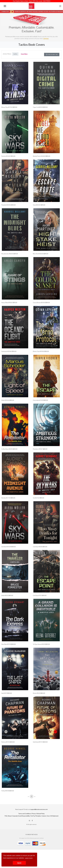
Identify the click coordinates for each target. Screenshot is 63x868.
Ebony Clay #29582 (39, 351)
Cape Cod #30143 (38, 107)
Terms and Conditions (25, 814)
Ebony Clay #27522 (7, 107)
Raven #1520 (37, 693)
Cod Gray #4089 (38, 547)
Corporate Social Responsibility (21, 816)
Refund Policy (41, 814)
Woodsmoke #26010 (7, 254)
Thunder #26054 (6, 205)
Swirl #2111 (4, 693)
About (10, 816)
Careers (44, 816)
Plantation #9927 (38, 449)
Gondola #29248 (6, 547)
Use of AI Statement (53, 816)
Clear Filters (24, 54)
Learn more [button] (29, 858)
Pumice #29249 (6, 156)
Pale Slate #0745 (6, 644)
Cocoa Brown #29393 (39, 303)
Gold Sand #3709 (38, 742)
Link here (46, 39)
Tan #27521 (36, 498)
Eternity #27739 (6, 498)
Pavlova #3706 (6, 742)
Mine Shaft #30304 (38, 254)
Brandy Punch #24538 (39, 156)
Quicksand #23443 (7, 351)
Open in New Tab (52, 55)
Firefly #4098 (5, 791)
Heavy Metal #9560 (7, 303)
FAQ (6, 816)
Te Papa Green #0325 (39, 644)
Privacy (34, 814)
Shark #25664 (5, 400)
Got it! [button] (19, 863)
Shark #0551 (5, 595)
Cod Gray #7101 (37, 595)
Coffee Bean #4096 (7, 449)
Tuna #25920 (37, 205)
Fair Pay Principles (36, 816)
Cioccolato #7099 (38, 400)
